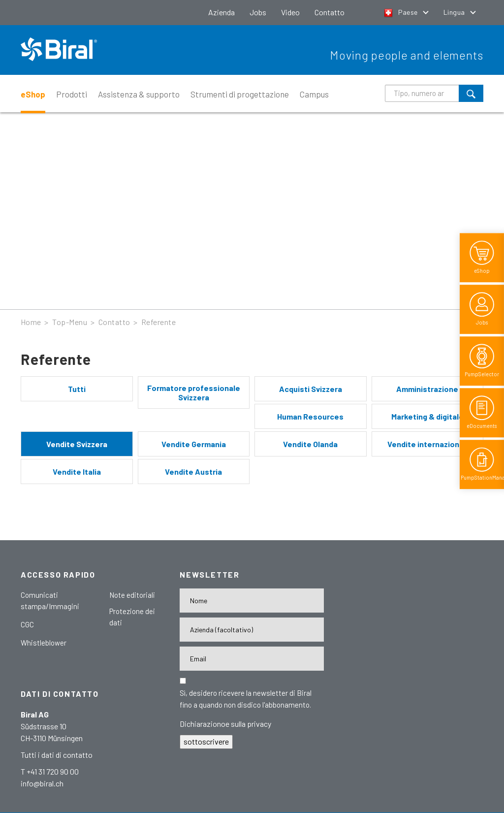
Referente (158, 322)
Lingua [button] (455, 12)
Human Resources (310, 416)
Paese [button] (402, 12)
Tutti (77, 389)
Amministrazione (427, 389)
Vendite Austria (193, 472)
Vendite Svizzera (77, 444)
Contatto (330, 12)
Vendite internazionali (427, 444)
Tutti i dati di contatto (57, 755)
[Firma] (252, 630)
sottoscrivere (206, 741)
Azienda (221, 12)
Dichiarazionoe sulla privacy (225, 724)
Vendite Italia (77, 472)
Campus (314, 94)
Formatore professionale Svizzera (194, 392)
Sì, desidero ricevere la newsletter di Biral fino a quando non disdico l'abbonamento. (246, 699)
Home (31, 322)
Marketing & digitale (427, 416)
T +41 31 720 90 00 (50, 771)
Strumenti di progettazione (240, 94)
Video (290, 12)
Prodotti (72, 94)
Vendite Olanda (310, 444)
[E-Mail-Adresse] (252, 659)
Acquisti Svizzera (311, 389)
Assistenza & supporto (139, 94)
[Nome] (252, 601)
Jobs (258, 12)
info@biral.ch (42, 783)
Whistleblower (44, 643)
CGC (27, 624)
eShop (33, 94)
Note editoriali (132, 595)
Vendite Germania (194, 444)
